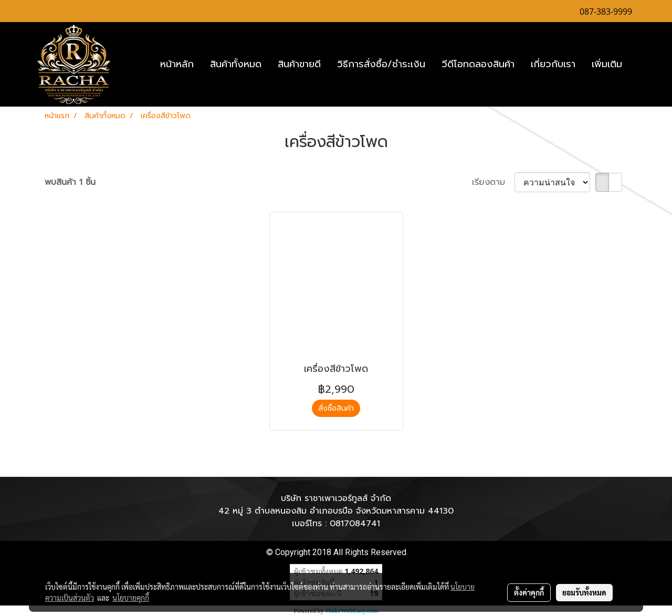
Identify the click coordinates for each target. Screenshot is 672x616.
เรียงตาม (493, 182)
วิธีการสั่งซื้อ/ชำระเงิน (381, 64)
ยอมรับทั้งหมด (584, 592)
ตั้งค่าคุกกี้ (529, 592)
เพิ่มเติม (607, 64)
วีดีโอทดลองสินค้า (478, 64)
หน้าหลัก (177, 64)
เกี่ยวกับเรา (553, 64)
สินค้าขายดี (299, 64)
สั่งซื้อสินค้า (336, 408)
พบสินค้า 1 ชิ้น (70, 182)
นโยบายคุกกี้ (131, 598)
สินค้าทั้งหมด (236, 64)
